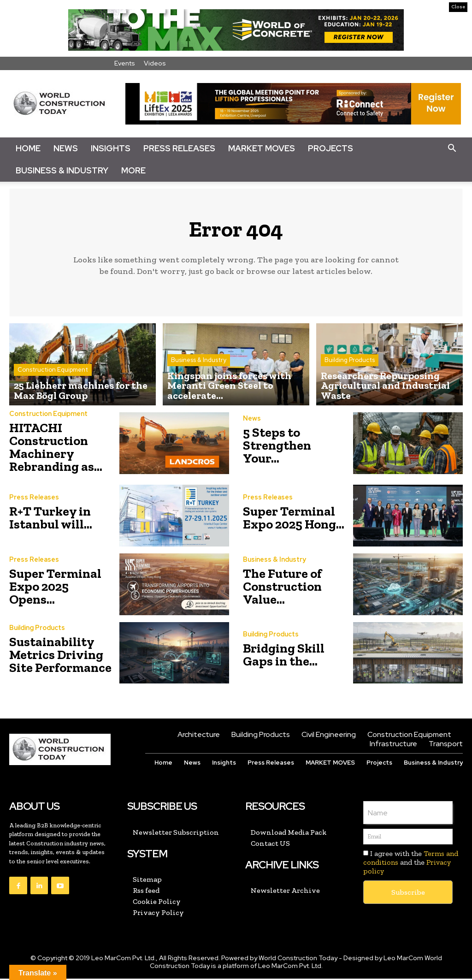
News (66, 148)
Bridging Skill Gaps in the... (284, 656)
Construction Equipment (53, 375)
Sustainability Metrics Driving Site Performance (60, 656)
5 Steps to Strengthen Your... (277, 447)
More (133, 170)
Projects (330, 148)
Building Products (350, 375)
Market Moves (262, 148)
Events (125, 63)
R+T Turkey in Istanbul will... (51, 519)
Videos (155, 63)
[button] (452, 148)
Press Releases (179, 148)
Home (28, 148)
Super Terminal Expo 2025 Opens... (55, 588)
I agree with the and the (411, 864)
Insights (111, 148)
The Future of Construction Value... (282, 588)
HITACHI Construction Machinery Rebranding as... (56, 448)
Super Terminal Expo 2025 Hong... (294, 519)
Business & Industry (62, 170)
